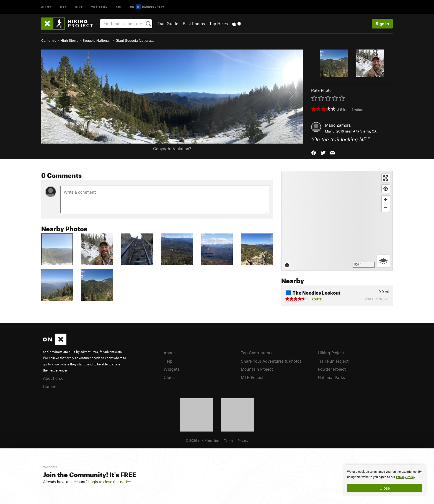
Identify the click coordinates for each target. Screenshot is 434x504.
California (49, 40)
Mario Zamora (338, 125)
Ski (119, 7)
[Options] (383, 261)
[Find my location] (386, 189)
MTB (64, 7)
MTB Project (252, 377)
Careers (50, 386)
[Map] (337, 221)
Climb (46, 7)
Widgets (171, 369)
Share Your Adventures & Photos (271, 361)
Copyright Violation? (172, 149)
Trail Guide (168, 24)
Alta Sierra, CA (365, 131)
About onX (53, 378)
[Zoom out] (386, 208)
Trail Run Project (333, 361)
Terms (229, 440)
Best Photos (194, 24)
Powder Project (332, 369)
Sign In (382, 24)
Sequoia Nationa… (97, 40)
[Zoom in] (386, 200)
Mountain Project (257, 369)
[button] (314, 152)
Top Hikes (219, 24)
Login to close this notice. (110, 482)
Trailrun (100, 7)
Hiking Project (331, 353)
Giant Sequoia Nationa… (135, 40)
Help (168, 361)
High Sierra (69, 40)
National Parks (331, 377)
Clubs (169, 377)
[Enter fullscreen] (386, 178)
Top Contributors (257, 353)
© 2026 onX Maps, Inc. (203, 440)
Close (385, 488)
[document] (385, 481)
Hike (79, 7)
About (169, 353)
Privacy (243, 440)
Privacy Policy (406, 477)
